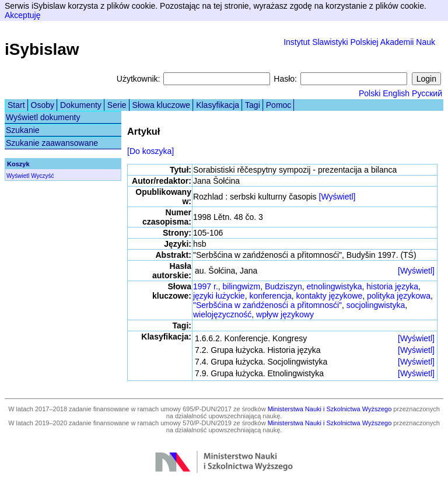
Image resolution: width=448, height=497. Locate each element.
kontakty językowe (330, 296)
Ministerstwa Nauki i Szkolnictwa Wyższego (330, 409)
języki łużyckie (219, 296)
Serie (117, 105)
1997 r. (206, 286)
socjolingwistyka (376, 305)
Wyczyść (42, 176)
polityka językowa (399, 296)
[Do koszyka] (150, 151)
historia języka (392, 286)
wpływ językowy (285, 314)
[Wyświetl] (337, 197)
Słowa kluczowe (162, 105)
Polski (370, 93)
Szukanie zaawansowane (52, 143)
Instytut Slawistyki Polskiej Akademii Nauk (359, 42)
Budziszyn (283, 286)
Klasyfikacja (218, 105)
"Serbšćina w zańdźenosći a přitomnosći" (267, 305)
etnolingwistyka (335, 286)
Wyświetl (18, 176)
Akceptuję (22, 15)
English (396, 93)
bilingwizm (242, 286)
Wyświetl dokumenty (43, 117)
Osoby (43, 105)
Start (16, 105)
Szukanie (23, 130)
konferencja (270, 296)
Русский (427, 93)
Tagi (253, 105)
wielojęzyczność (222, 314)
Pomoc (279, 105)
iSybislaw (42, 49)
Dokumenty (81, 105)
